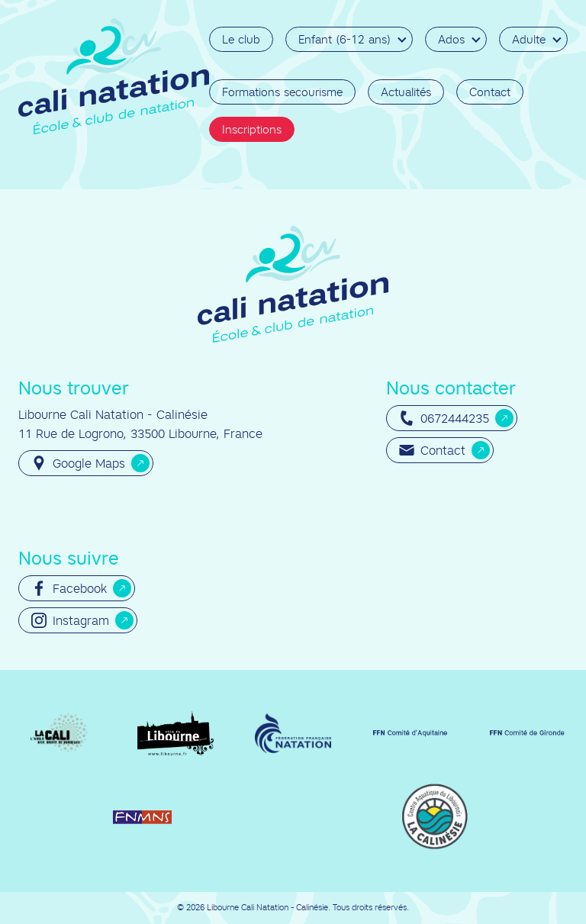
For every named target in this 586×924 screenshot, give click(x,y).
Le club (241, 39)
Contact (490, 92)
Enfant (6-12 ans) (345, 39)
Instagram (70, 620)
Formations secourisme (282, 92)
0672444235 (444, 418)
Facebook (69, 588)
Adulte (529, 39)
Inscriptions (252, 129)
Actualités (406, 92)
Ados (451, 39)
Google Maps (78, 463)
